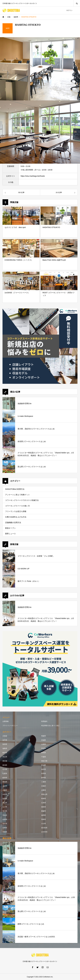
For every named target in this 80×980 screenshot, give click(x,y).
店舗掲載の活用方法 (13, 522)
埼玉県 (5, 757)
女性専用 (44, 832)
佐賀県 (5, 819)
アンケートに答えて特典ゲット (17, 495)
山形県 (44, 744)
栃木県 (5, 753)
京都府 (44, 786)
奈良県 (5, 794)
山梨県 (5, 774)
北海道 (5, 736)
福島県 (5, 748)
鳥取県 (5, 799)
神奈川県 (44, 761)
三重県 (44, 782)
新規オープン (10, 528)
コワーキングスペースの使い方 (17, 506)
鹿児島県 (44, 828)
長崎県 (44, 819)
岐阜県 (5, 778)
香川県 (5, 811)
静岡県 (44, 778)
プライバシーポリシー (10, 726)
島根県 (44, 799)
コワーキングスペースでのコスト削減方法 (22, 500)
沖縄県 (5, 832)
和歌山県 (44, 794)
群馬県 (44, 753)
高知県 (5, 815)
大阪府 (5, 790)
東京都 (5, 761)
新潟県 (5, 765)
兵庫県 (44, 790)
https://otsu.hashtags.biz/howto (33, 176)
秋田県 (5, 744)
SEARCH (77, 3)
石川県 (5, 769)
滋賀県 (5, 786)
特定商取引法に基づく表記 (50, 726)
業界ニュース (10, 534)
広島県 (44, 803)
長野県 (44, 774)
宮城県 (44, 740)
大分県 (44, 824)
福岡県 (44, 815)
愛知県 (5, 782)
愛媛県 (44, 811)
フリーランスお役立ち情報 (16, 511)
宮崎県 (5, 828)
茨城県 (44, 748)
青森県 (44, 736)
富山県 (44, 765)
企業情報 (6, 721)
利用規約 (44, 721)
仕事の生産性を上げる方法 (16, 517)
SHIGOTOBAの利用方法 (15, 489)
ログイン (69, 10)
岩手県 (5, 740)
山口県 (5, 807)
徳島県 (44, 807)
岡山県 (5, 803)
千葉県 (44, 757)
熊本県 (5, 824)
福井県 (44, 769)
